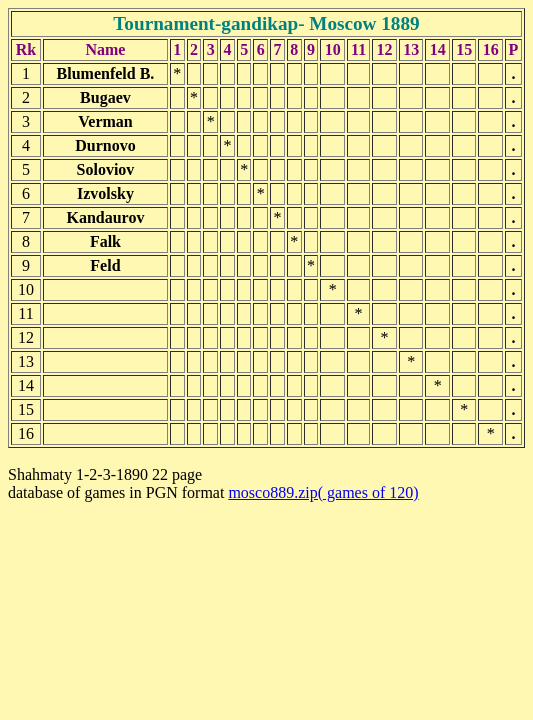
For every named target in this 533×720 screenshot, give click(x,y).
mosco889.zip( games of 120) (323, 492)
